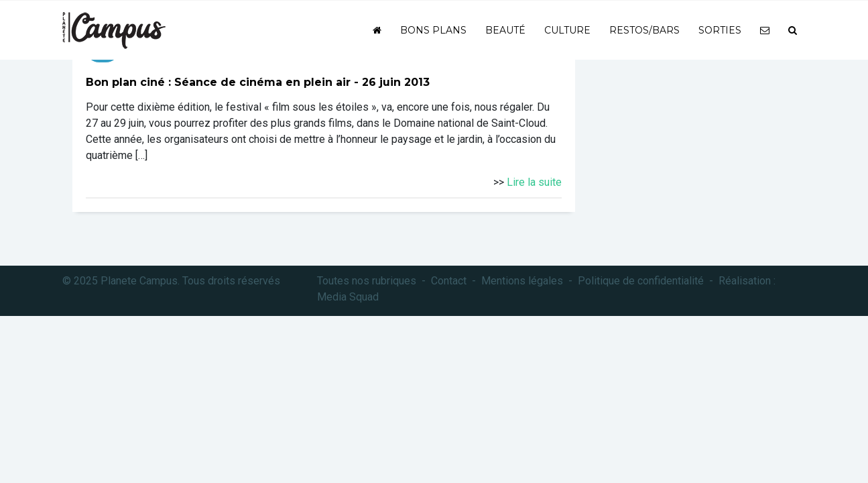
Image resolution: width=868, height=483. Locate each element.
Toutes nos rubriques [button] (367, 281)
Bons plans (433, 30)
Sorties (720, 30)
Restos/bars (644, 30)
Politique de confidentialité (641, 281)
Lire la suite (534, 182)
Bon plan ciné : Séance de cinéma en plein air (218, 82)
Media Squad (348, 297)
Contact (449, 281)
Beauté (505, 30)
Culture (567, 30)
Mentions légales (522, 281)
